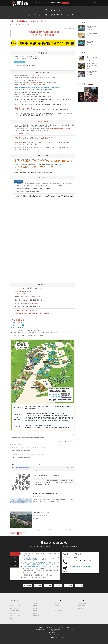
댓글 (61, 29)
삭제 (44, 448)
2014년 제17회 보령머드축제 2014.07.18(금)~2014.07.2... (47, 475)
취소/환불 (14, 566)
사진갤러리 (69, 586)
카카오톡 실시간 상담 (61, 606)
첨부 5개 (28, 25)
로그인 (94, 3)
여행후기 (79, 586)
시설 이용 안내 (15, 562)
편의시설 (47, 3)
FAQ (56, 608)
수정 (41, 448)
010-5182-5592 (85, 560)
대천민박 (29, 437)
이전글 (65, 29)
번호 (13, 465)
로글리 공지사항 (54, 10)
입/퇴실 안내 (14, 554)
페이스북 (58, 611)
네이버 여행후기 (37, 616)
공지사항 (48, 586)
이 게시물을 (73, 435)
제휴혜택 (53, 3)
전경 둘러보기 (13, 603)
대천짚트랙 (81, 608)
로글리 (14, 437)
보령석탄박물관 (82, 603)
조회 (71, 465)
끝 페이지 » (22, 534)
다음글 (69, 29)
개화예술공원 (81, 606)
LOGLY (51, 638)
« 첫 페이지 (13, 534)
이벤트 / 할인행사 (14, 608)
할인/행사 (59, 3)
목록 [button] (12, 461)
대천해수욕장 (35, 437)
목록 (74, 29)
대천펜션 (24, 437)
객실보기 (41, 3)
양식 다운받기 (19, 181)
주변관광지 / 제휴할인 (15, 616)
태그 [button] (70, 530)
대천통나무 (19, 437)
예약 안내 (12, 613)
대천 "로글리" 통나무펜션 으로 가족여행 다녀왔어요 (92, 58)
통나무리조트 (41, 437)
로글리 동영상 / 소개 (15, 606)
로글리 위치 (13, 618)
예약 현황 (38, 586)
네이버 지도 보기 (20, 62)
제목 (39, 465)
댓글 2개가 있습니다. (16, 444)
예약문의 (58, 586)
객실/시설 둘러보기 (15, 611)
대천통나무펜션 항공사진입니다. (40, 513)
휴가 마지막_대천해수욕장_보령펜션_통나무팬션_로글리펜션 (92, 73)
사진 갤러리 (35, 611)
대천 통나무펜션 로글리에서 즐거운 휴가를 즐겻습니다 (92, 65)
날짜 (66, 465)
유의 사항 (14, 558)
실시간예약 (34, 3)
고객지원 (66, 3)
